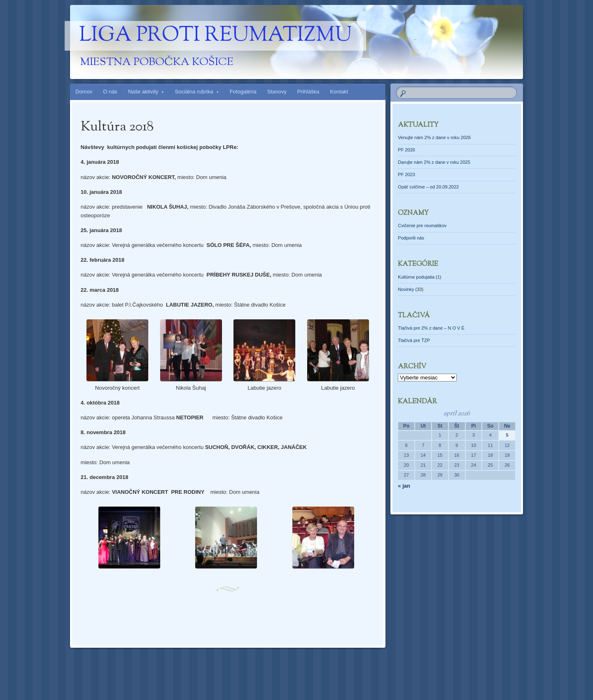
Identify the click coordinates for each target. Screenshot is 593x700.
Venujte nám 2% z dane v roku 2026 (434, 137)
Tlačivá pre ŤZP (414, 340)
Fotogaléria (243, 92)
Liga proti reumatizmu (215, 36)
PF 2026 (406, 150)
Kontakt (339, 92)
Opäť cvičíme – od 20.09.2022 (428, 187)
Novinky (406, 289)
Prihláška (308, 92)
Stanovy (277, 92)
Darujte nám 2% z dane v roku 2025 (434, 162)
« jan (404, 486)
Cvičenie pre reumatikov (422, 226)
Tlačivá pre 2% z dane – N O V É (431, 328)
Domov (84, 92)
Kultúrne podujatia (416, 277)
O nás (110, 92)
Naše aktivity (143, 92)
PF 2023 (406, 174)
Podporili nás (411, 238)
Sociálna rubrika (194, 92)
